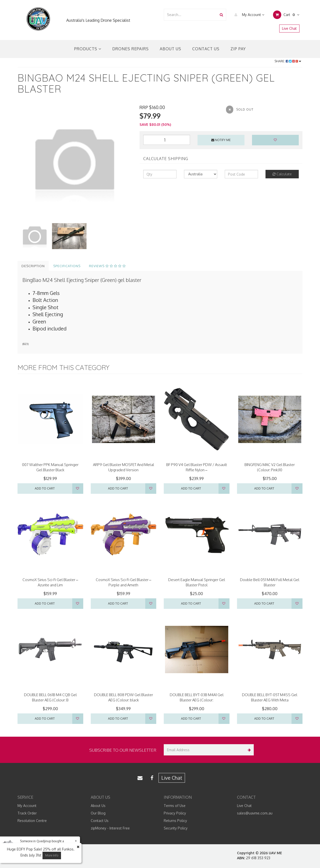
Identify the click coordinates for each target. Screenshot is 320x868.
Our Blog (98, 813)
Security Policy (176, 828)
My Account (248, 15)
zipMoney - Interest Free (110, 828)
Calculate (282, 174)
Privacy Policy (175, 813)
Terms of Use (175, 806)
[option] (75, 162)
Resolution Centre (32, 821)
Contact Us (206, 49)
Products (88, 49)
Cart (286, 15)
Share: (288, 61)
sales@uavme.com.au (255, 813)
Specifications (67, 266)
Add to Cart (45, 488)
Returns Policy (175, 821)
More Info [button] (52, 855)
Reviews (107, 266)
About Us (170, 49)
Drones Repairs (130, 49)
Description (33, 266)
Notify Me (221, 140)
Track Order (27, 813)
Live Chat (289, 28)
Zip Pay (238, 49)
